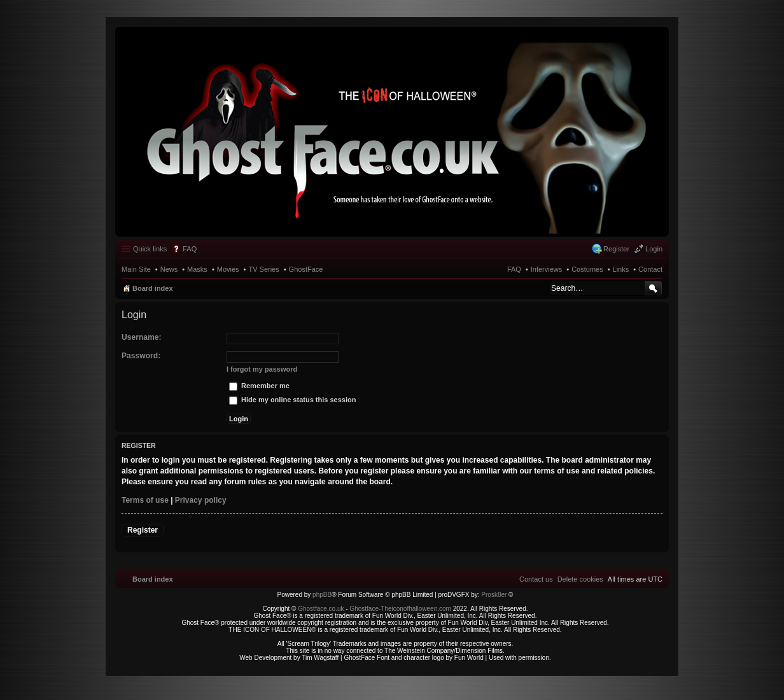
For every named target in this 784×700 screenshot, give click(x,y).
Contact (650, 269)
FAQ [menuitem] (190, 249)
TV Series (263, 269)
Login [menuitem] (654, 249)
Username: (142, 337)
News (169, 269)
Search (653, 288)
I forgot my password (262, 369)
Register (143, 530)
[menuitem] (580, 579)
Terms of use (145, 500)
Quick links (150, 249)
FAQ (514, 269)
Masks (197, 269)
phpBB (322, 595)
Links (621, 269)
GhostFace (306, 269)
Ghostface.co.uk (322, 609)
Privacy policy (201, 500)
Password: (141, 356)
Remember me (259, 386)
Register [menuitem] (616, 249)
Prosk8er (494, 595)
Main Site (136, 269)
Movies (228, 269)
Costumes (587, 269)
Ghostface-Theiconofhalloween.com (400, 609)
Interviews (547, 269)
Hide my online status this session (292, 400)
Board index (153, 288)
